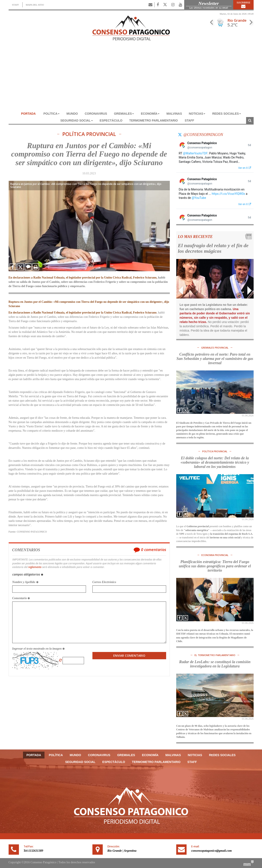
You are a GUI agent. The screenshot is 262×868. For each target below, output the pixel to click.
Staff (189, 120)
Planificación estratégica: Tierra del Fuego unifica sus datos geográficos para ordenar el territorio (215, 566)
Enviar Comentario (129, 656)
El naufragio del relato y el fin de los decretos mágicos (213, 248)
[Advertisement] (131, 78)
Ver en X (244, 168)
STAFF (15, 5)
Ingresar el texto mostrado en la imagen (39, 649)
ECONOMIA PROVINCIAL (215, 555)
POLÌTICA (51, 114)
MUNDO (72, 114)
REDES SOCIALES (227, 114)
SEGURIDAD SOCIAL (77, 120)
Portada (28, 114)
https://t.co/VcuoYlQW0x (228, 194)
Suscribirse (243, 5)
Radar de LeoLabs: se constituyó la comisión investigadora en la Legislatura (215, 664)
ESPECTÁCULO (111, 120)
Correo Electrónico (104, 582)
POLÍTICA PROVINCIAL (89, 134)
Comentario (21, 598)
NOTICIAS (197, 114)
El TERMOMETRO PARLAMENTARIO (215, 655)
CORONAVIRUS (96, 114)
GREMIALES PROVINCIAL (215, 348)
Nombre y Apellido (25, 582)
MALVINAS (174, 114)
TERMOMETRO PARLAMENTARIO (153, 120)
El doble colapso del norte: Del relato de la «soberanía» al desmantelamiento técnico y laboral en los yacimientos (215, 462)
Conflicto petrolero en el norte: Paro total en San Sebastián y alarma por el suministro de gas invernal (215, 359)
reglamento (35, 567)
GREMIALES (124, 114)
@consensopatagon (203, 135)
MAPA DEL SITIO (35, 5)
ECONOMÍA (150, 114)
